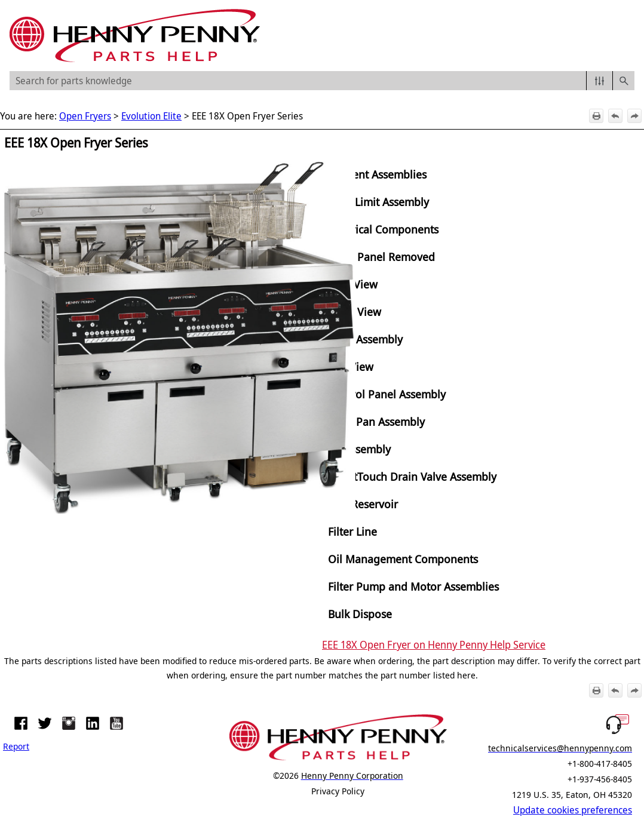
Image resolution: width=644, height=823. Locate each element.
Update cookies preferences (573, 810)
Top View (351, 366)
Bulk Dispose (360, 614)
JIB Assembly (359, 449)
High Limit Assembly (378, 202)
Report (16, 746)
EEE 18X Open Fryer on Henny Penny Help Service (434, 644)
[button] (599, 81)
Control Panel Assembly (387, 394)
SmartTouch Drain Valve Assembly (412, 476)
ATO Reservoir (363, 504)
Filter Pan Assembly (376, 421)
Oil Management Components (403, 559)
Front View (355, 311)
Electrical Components (383, 229)
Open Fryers (85, 116)
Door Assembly (365, 339)
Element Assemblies (377, 174)
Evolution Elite (151, 116)
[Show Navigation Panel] (628, 36)
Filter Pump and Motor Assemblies (413, 586)
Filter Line (352, 531)
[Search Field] (322, 81)
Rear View (353, 284)
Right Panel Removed (381, 257)
